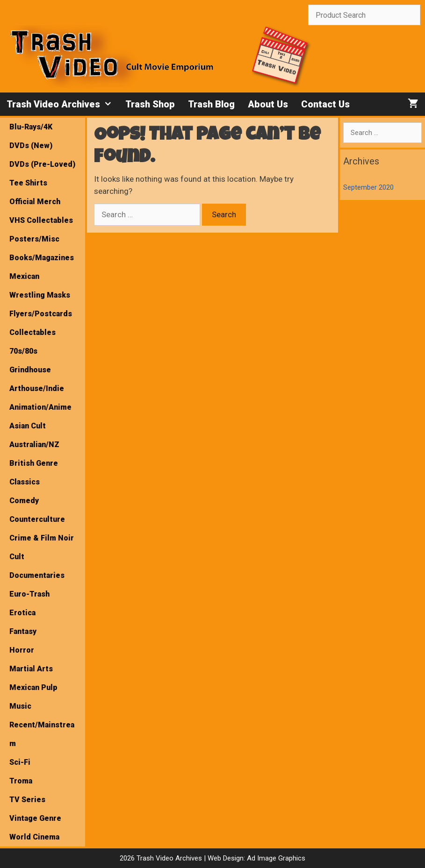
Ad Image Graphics (275, 858)
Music (20, 706)
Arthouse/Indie (37, 388)
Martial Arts (31, 669)
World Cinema (34, 837)
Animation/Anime (40, 407)
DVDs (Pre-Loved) (42, 164)
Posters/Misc (34, 239)
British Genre (34, 463)
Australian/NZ (34, 445)
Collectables (32, 332)
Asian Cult (28, 426)
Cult (17, 557)
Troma (21, 781)
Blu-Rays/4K (31, 127)
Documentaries (37, 575)
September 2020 (368, 187)
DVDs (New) (31, 146)
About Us (268, 104)
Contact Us (325, 104)
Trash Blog (211, 104)
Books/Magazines (42, 258)
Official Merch (35, 202)
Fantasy (23, 631)
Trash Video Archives (63, 104)
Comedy (24, 501)
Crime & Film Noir (42, 538)
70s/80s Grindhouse (30, 360)
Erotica (22, 613)
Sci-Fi (20, 762)
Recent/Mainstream (42, 734)
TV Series (27, 800)
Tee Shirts (28, 183)
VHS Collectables (41, 220)
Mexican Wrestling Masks (40, 286)
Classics (25, 482)
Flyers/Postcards (41, 314)
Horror (22, 650)
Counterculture (37, 519)
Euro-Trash (29, 594)
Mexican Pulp (33, 687)
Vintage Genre (35, 818)
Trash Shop (150, 104)
